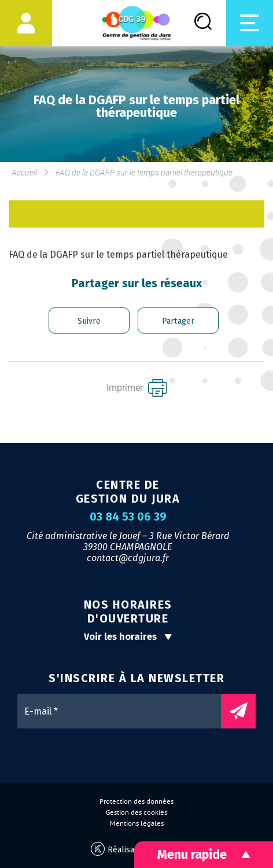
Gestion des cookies (136, 812)
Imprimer (137, 388)
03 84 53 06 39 (128, 517)
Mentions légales (137, 823)
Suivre (89, 321)
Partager (178, 321)
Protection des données (136, 801)
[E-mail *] (125, 711)
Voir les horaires (128, 637)
